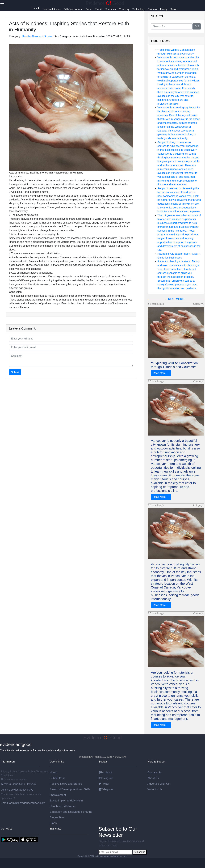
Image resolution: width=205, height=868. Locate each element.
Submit (15, 372)
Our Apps (7, 829)
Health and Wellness (62, 806)
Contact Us (154, 772)
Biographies (57, 817)
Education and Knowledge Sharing (71, 812)
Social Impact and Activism (66, 800)
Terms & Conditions (13, 784)
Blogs (53, 823)
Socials (103, 762)
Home (53, 772)
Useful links (57, 762)
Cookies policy (17, 790)
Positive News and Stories (37, 36)
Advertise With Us (159, 784)
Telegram (106, 789)
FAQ (31, 790)
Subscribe (140, 852)
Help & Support (157, 762)
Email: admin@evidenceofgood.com (23, 803)
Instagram (106, 778)
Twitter (104, 784)
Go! (197, 26)
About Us (153, 778)
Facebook (105, 772)
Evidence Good (105, 3)
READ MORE (176, 299)
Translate (55, 829)
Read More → (161, 373)
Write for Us (155, 789)
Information (8, 762)
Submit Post (57, 778)
